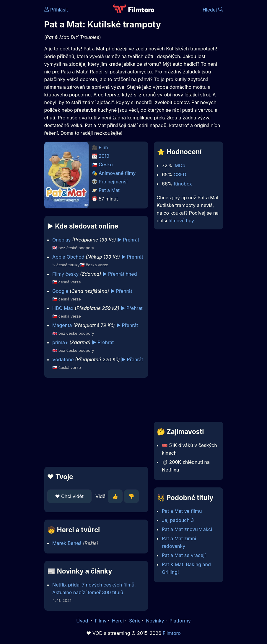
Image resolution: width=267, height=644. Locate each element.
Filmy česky (65, 274)
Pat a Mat (109, 190)
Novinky (155, 621)
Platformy (180, 621)
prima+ (60, 342)
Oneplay (61, 240)
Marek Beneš (67, 543)
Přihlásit (56, 10)
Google (60, 291)
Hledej (213, 10)
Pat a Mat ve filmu (182, 511)
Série (135, 621)
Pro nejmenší (113, 182)
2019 (104, 156)
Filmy (101, 621)
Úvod (83, 621)
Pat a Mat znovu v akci (187, 529)
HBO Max (63, 308)
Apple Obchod (68, 257)
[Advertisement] (94, 422)
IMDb (179, 165)
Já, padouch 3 (178, 520)
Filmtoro (172, 633)
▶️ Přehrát (128, 240)
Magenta (62, 325)
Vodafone (63, 359)
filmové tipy (181, 221)
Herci (118, 621)
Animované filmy (117, 173)
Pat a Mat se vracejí (184, 555)
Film (103, 147)
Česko (106, 165)
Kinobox (183, 184)
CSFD (180, 175)
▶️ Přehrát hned (120, 274)
